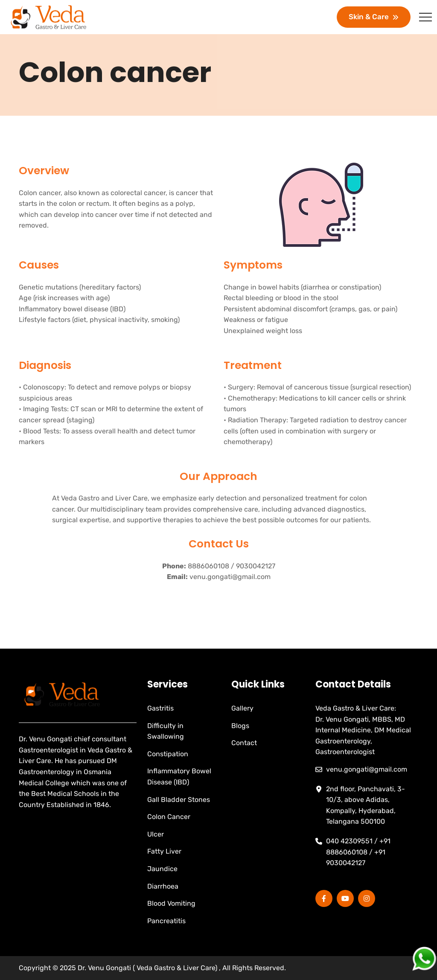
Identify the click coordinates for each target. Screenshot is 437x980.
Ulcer (156, 834)
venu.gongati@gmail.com (230, 577)
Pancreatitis (166, 921)
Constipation (168, 754)
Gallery (242, 708)
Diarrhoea (163, 886)
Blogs (240, 726)
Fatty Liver (164, 851)
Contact (244, 743)
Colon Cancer (169, 817)
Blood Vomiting (171, 903)
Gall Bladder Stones (179, 800)
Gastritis (160, 708)
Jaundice (162, 869)
